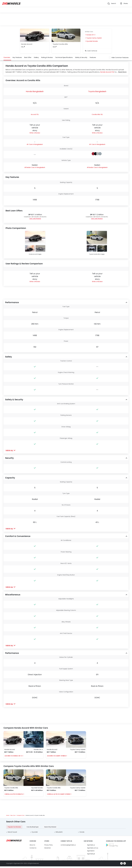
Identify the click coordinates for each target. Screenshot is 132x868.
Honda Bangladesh (35, 91)
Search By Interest (50, 827)
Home (8, 815)
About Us (32, 845)
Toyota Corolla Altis (60, 44)
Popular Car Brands (14, 827)
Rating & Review (47, 57)
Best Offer (28, 57)
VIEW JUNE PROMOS (35, 219)
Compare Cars (20, 815)
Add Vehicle (91, 51)
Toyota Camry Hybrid (94, 38)
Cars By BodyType (33, 827)
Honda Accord (27, 44)
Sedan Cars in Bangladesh (36, 167)
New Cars (13, 815)
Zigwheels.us (91, 845)
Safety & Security (81, 57)
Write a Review (35, 133)
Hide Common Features (120, 58)
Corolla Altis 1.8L (97, 114)
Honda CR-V (91, 35)
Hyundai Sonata (92, 41)
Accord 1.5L (35, 114)
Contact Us (33, 848)
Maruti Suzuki (12, 832)
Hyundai (35, 832)
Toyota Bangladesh (97, 91)
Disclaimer (47, 848)
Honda (82, 832)
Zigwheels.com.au (93, 848)
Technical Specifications (64, 57)
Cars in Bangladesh (36, 144)
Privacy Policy (49, 845)
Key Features (17, 57)
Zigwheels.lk (91, 851)
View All (9, 451)
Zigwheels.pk (91, 854)
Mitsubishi (59, 832)
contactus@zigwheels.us (68, 845)
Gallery (36, 57)
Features (93, 57)
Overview (7, 57)
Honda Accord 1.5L (107, 72)
